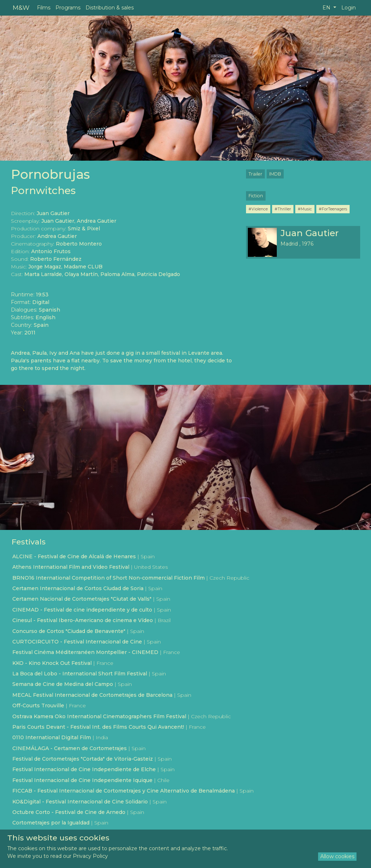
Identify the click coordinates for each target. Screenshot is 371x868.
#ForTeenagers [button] (333, 209)
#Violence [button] (258, 209)
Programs (68, 8)
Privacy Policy (90, 856)
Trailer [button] (255, 174)
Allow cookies (337, 856)
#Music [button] (305, 209)
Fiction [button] (256, 196)
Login (349, 8)
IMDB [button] (275, 174)
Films (44, 8)
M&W (21, 7)
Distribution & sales (110, 8)
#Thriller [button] (283, 209)
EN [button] (327, 8)
